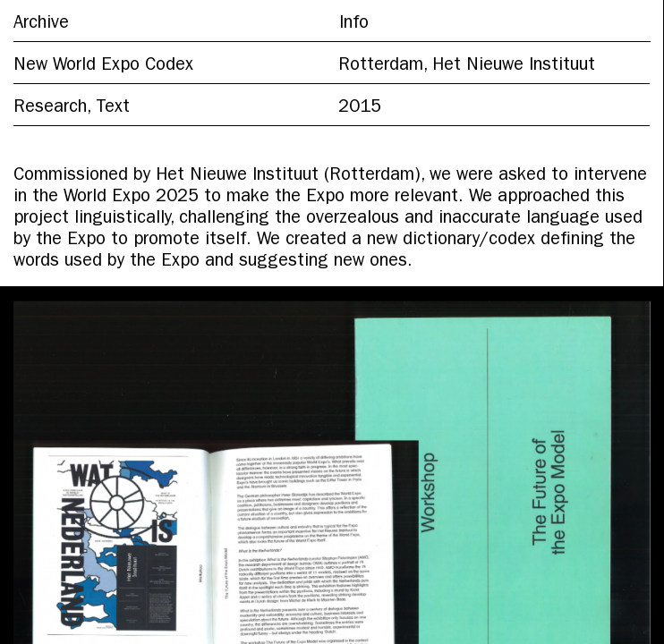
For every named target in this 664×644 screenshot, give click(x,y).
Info (354, 24)
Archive (41, 24)
